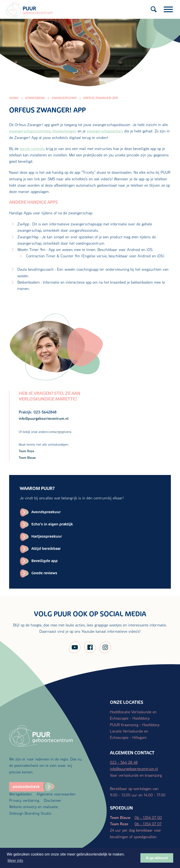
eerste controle (32, 149)
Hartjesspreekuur (47, 536)
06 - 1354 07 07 (148, 824)
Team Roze (26, 451)
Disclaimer (53, 800)
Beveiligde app (45, 561)
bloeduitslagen (64, 131)
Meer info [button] (15, 861)
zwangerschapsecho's (105, 131)
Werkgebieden (21, 794)
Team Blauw (27, 457)
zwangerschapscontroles (30, 131)
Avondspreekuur (46, 512)
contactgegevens (60, 432)
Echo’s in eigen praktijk (52, 524)
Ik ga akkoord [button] (157, 858)
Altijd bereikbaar (46, 549)
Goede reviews (44, 573)
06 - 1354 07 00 (148, 817)
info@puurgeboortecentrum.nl (134, 769)
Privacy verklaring (24, 800)
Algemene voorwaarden (56, 794)
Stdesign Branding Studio (30, 813)
